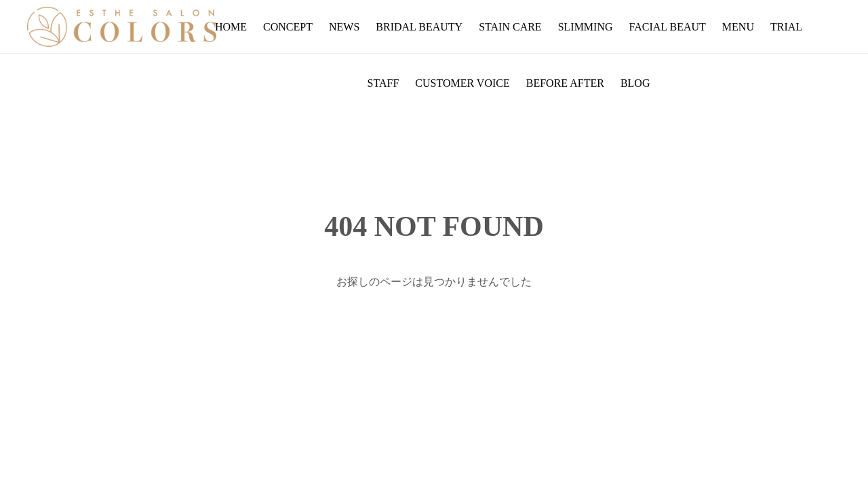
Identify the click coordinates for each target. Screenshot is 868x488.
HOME (231, 27)
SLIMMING (586, 27)
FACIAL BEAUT (668, 27)
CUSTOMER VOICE (462, 83)
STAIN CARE (510, 27)
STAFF (383, 83)
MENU (738, 27)
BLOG (635, 83)
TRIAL (786, 27)
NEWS (344, 27)
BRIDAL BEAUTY (419, 27)
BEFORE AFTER (565, 83)
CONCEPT (288, 27)
